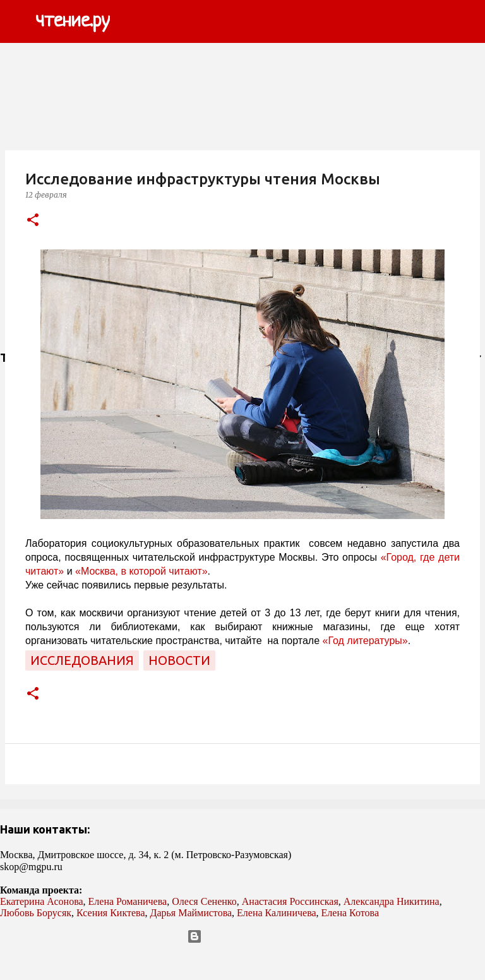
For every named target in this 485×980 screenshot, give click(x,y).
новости (179, 660)
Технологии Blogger (243, 936)
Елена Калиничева (277, 913)
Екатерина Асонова (42, 901)
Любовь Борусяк (36, 913)
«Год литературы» (365, 641)
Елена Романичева (128, 901)
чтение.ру (73, 21)
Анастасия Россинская (290, 901)
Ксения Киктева (111, 913)
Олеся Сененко (204, 901)
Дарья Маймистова (191, 913)
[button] (33, 221)
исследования (82, 660)
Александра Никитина (392, 901)
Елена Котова (350, 913)
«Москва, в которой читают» (141, 571)
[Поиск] (128, 21)
